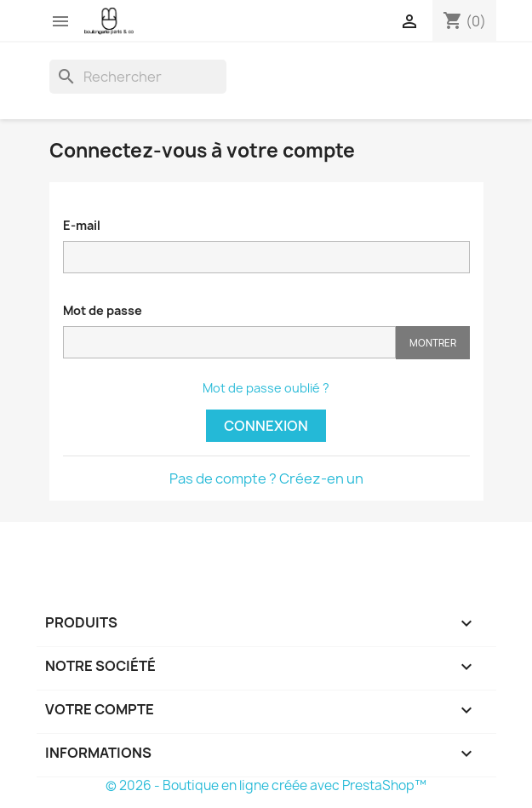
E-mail (82, 225)
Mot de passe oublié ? (266, 388)
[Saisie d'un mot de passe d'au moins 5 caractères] (229, 342)
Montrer (433, 343)
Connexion (266, 426)
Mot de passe (103, 310)
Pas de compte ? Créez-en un (266, 478)
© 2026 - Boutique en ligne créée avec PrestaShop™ (266, 785)
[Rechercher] (138, 77)
